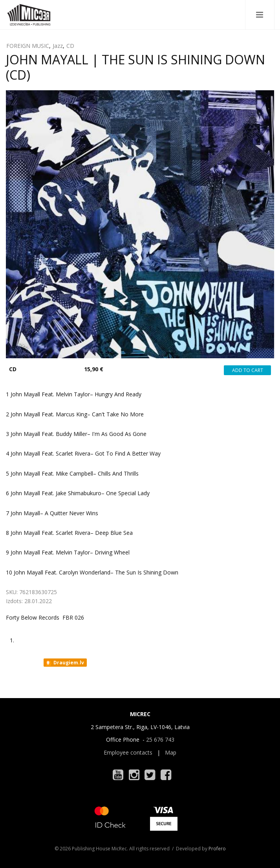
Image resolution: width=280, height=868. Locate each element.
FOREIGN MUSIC (28, 46)
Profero (217, 849)
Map (171, 752)
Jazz (58, 46)
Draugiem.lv (65, 663)
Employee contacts (128, 752)
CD (70, 46)
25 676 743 (160, 739)
